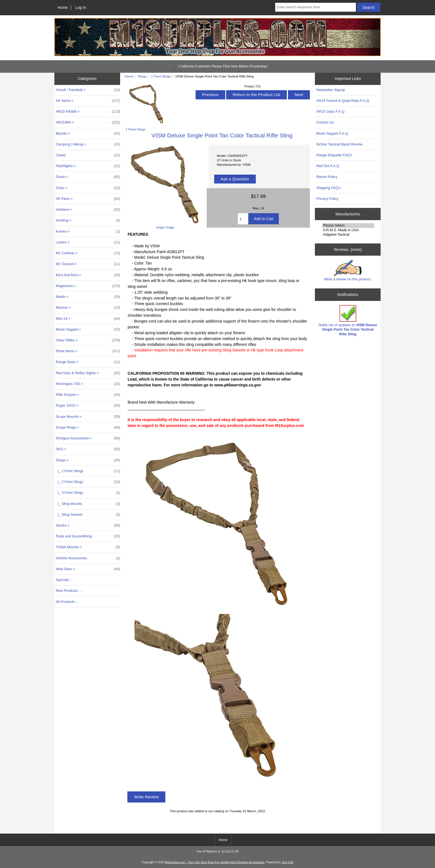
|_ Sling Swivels (88, 515)
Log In (81, 7)
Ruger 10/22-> (88, 406)
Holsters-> (88, 210)
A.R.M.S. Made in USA (348, 230)
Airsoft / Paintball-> (88, 90)
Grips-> (88, 188)
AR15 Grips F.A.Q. (331, 111)
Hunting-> (88, 220)
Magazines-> (88, 286)
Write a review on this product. (348, 271)
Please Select (348, 225)
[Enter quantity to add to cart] (243, 219)
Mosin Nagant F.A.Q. (333, 133)
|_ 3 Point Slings (88, 493)
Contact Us (325, 122)
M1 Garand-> (88, 264)
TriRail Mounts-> (88, 547)
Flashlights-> (88, 166)
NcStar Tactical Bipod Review (339, 144)
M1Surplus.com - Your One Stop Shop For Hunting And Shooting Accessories (215, 862)
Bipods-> (88, 134)
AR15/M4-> (88, 122)
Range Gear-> (88, 362)
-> (88, 460)
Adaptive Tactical (348, 235)
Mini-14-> (88, 319)
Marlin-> (88, 297)
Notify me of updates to (348, 321)
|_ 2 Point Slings (88, 482)
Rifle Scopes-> (88, 395)
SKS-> (88, 449)
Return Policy (327, 177)
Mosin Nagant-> (88, 329)
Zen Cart (288, 862)
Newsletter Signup (331, 90)
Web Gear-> (88, 569)
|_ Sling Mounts (88, 504)
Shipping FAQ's (328, 188)
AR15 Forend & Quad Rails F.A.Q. (343, 101)
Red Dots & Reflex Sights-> (88, 373)
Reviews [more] (348, 250)
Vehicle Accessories (88, 558)
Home (63, 7)
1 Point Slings (161, 76)
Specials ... (64, 580)
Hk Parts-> (88, 199)
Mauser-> (88, 308)
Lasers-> (88, 242)
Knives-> (88, 232)
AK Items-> (88, 101)
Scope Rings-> (88, 427)
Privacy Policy (327, 199)
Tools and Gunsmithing (88, 536)
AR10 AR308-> (88, 112)
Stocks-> (88, 525)
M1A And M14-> (88, 275)
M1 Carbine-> (88, 253)
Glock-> (88, 177)
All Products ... (67, 602)
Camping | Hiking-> (88, 144)
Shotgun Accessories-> (88, 438)
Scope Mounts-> (88, 417)
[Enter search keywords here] (315, 7)
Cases (88, 155)
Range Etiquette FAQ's (334, 155)
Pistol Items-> (88, 351)
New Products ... (69, 591)
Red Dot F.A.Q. (328, 166)
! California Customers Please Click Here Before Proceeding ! (223, 66)
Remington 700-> (88, 384)
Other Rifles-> (88, 340)
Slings (142, 76)
